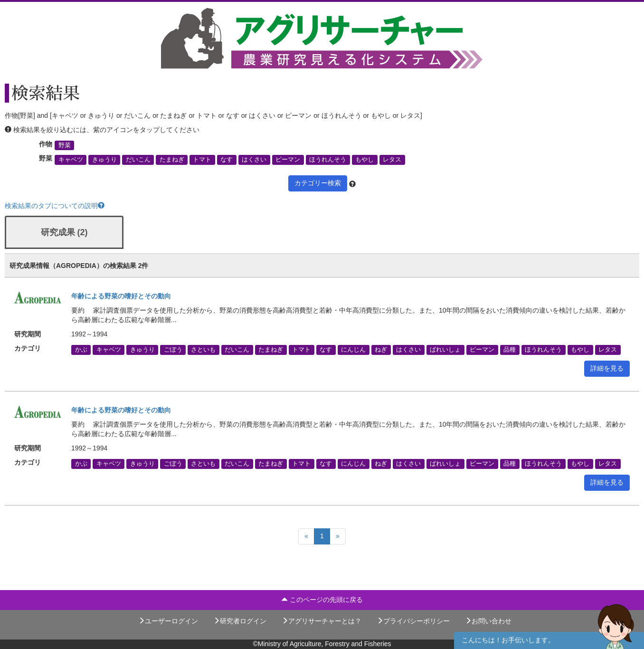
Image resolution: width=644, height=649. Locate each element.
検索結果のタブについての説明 (55, 206)
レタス (392, 160)
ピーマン (288, 160)
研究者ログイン (240, 621)
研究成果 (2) (64, 232)
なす (227, 160)
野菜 (65, 145)
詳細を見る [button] (607, 368)
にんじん (353, 350)
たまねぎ (172, 160)
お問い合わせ (488, 621)
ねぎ (381, 350)
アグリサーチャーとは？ (322, 621)
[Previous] (306, 536)
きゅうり (104, 160)
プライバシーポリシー (413, 621)
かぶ (81, 350)
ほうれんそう (328, 160)
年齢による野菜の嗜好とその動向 (121, 296)
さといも (203, 350)
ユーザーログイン (168, 621)
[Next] (338, 536)
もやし (365, 160)
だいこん (138, 160)
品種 (510, 350)
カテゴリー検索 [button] (318, 183)
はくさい (254, 160)
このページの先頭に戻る (322, 600)
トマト (202, 160)
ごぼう (173, 350)
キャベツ (71, 160)
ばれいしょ (445, 350)
